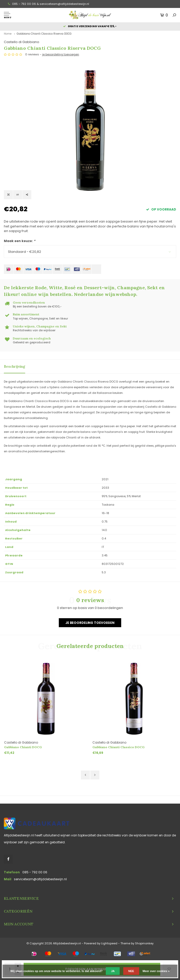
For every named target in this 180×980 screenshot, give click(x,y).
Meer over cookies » (156, 971)
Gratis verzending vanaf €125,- (90, 26)
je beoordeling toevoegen (61, 54)
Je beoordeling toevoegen (90, 623)
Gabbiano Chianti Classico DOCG (119, 747)
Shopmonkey (144, 943)
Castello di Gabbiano (22, 42)
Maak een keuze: (20, 241)
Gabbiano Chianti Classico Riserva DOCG (44, 34)
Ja (113, 971)
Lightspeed (109, 943)
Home (8, 34)
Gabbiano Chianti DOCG (23, 747)
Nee (131, 971)
